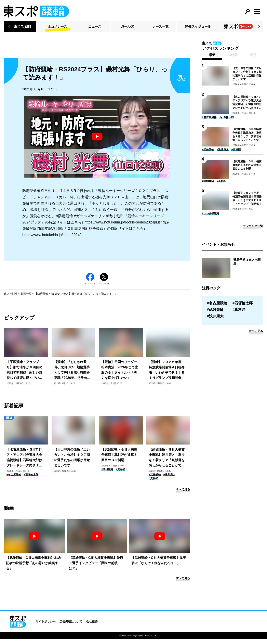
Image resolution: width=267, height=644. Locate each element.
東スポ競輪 (11, 294)
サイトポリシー (46, 621)
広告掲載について (71, 621)
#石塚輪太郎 (31, 475)
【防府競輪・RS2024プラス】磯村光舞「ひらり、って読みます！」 (76, 294)
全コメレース (57, 27)
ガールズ (127, 27)
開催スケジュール (198, 27)
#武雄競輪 (107, 469)
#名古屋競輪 (14, 475)
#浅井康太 (169, 475)
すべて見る (183, 489)
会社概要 (92, 621)
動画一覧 (26, 294)
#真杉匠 (121, 469)
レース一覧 (160, 27)
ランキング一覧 (253, 226)
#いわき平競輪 (211, 213)
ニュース (95, 27)
